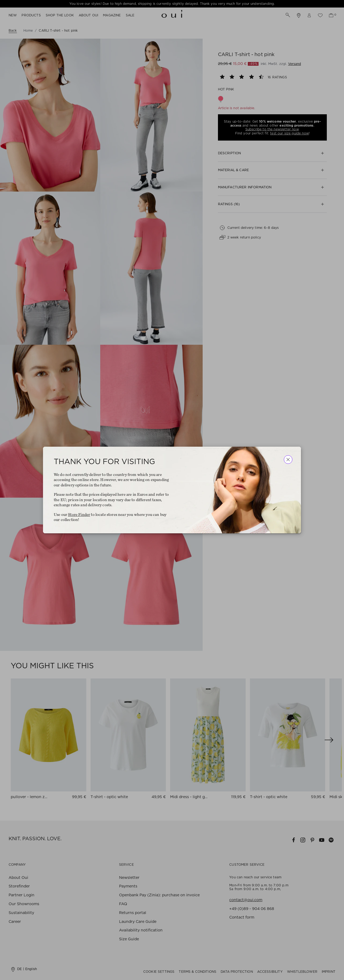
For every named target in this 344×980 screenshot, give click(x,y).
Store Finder (79, 515)
